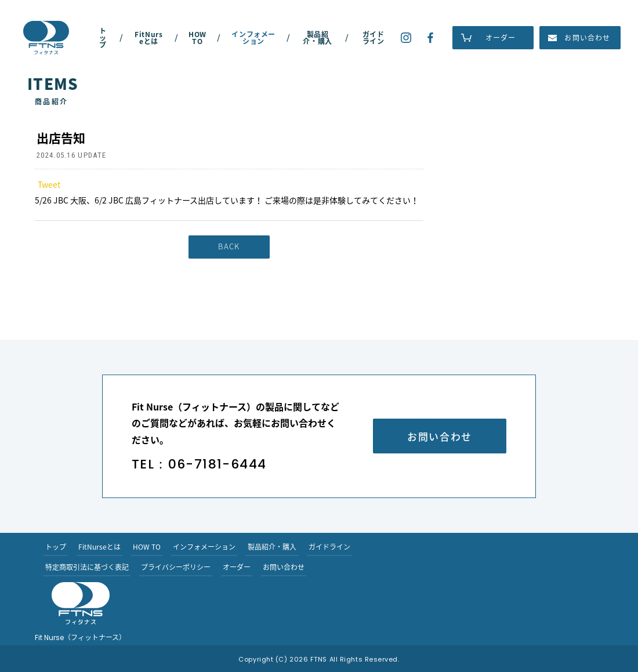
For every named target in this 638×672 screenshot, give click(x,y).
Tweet (49, 184)
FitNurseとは (148, 38)
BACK (229, 246)
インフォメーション (253, 38)
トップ (103, 38)
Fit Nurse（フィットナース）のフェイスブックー (430, 38)
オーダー (501, 38)
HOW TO (197, 38)
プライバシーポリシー (176, 567)
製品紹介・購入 (317, 38)
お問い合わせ (587, 38)
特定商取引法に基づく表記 (87, 567)
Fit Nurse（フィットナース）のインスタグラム (406, 38)
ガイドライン (374, 38)
